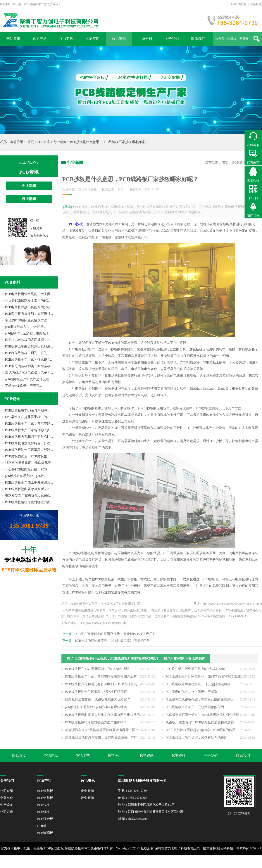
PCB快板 (43, 805)
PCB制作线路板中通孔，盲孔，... (29, 353)
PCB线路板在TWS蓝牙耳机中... (28, 410)
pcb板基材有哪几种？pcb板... (26, 476)
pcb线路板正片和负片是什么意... (28, 379)
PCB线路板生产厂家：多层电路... (29, 424)
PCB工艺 (66, 39)
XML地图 (126, 861)
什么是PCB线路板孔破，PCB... (27, 469)
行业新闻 (60, 142)
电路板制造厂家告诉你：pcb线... (28, 496)
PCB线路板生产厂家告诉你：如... (29, 430)
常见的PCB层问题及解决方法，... (29, 320)
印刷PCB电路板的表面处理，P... (28, 340)
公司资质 (7, 812)
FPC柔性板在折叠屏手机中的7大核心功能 (195, 672)
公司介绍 (7, 791)
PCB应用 (92, 39)
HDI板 (42, 826)
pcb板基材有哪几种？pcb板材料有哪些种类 (96, 710)
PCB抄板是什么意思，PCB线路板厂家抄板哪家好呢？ (117, 661)
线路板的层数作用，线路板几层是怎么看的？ (98, 702)
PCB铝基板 (45, 798)
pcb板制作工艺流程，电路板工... (28, 333)
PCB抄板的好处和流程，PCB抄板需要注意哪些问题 (115, 641)
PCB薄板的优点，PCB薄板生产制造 (191, 695)
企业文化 (7, 798)
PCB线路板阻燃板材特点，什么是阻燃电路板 (198, 687)
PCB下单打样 (239, 4)
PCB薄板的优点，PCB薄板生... (27, 456)
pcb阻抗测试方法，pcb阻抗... (26, 327)
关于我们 (172, 39)
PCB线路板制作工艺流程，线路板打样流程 (96, 695)
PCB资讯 (119, 39)
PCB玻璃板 (45, 833)
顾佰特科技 (225, 848)
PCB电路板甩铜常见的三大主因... (29, 294)
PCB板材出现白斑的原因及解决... (29, 346)
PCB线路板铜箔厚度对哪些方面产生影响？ (96, 725)
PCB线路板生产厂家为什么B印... (28, 360)
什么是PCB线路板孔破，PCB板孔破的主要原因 (200, 702)
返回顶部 (253, 216)
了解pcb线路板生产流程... (23, 386)
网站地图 (140, 861)
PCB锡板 (43, 812)
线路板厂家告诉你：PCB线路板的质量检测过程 (200, 725)
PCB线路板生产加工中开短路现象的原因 (195, 710)
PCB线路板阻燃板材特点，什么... (29, 443)
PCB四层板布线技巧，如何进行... (29, 314)
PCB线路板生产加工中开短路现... (29, 482)
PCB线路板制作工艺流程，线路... (29, 450)
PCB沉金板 (45, 819)
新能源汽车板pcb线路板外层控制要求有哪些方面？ (102, 733)
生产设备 (7, 805)
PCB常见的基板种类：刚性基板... (29, 366)
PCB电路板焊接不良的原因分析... (29, 307)
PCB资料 (145, 39)
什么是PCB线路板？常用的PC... (28, 301)
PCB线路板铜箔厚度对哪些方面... (29, 502)
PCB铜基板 (45, 791)
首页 (31, 142)
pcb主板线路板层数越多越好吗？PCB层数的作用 (200, 733)
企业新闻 (29, 186)
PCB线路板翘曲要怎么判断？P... (28, 489)
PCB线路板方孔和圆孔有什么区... (29, 437)
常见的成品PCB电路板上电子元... (29, 373)
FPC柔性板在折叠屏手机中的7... (28, 417)
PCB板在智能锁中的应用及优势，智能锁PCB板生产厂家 (118, 634)
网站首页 (13, 39)
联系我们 (256, 4)
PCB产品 (40, 39)
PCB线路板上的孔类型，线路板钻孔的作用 (196, 741)
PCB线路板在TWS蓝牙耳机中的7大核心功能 (97, 672)
